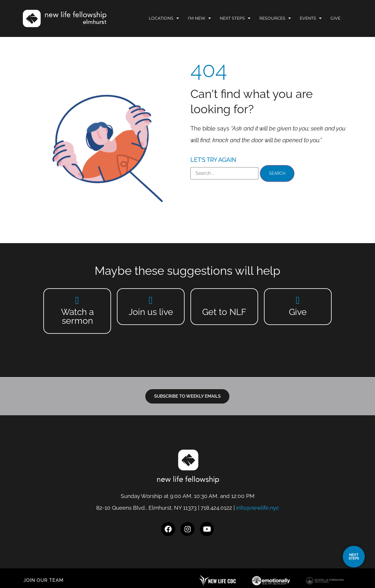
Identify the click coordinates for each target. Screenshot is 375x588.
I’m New (199, 18)
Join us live (151, 312)
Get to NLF (224, 312)
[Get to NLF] (224, 300)
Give (335, 18)
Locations (164, 18)
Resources (275, 18)
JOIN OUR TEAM (44, 580)
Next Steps (235, 18)
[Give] (298, 300)
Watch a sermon (77, 316)
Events (311, 18)
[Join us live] (151, 300)
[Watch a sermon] (77, 300)
